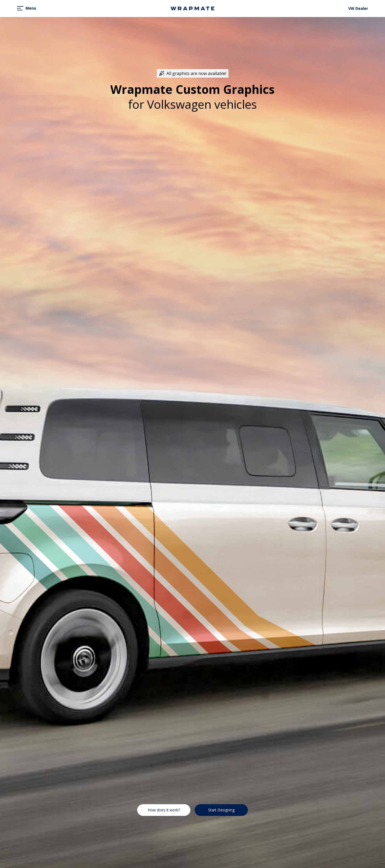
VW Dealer (358, 8)
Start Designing (221, 810)
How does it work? (164, 810)
